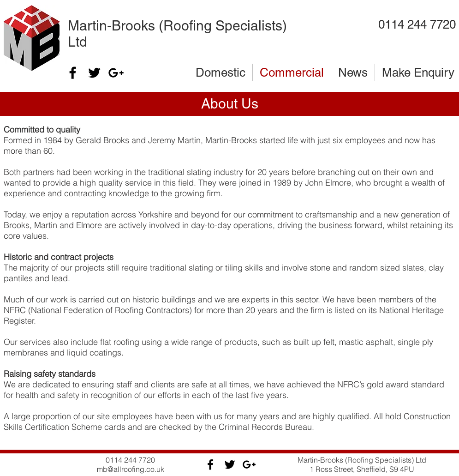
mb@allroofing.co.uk (131, 469)
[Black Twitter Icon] (94, 73)
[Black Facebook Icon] (73, 73)
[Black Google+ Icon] (116, 73)
